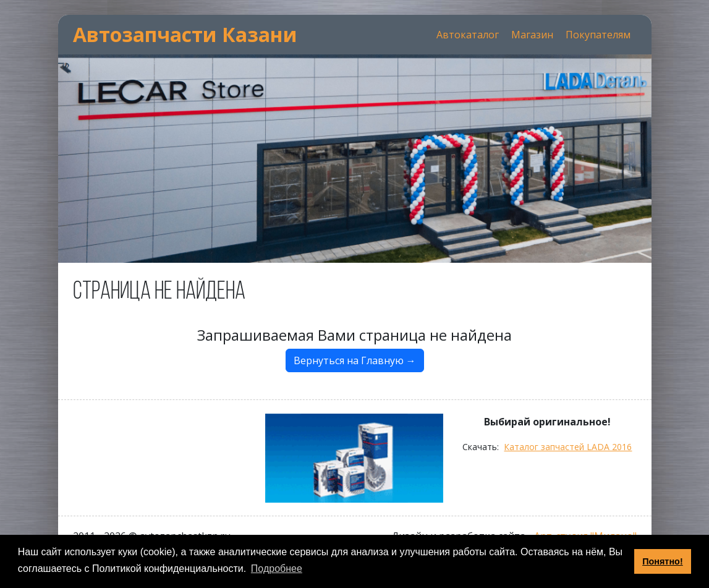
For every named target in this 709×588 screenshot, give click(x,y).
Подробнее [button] (277, 569)
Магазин (532, 35)
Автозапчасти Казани (185, 34)
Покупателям (598, 35)
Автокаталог (468, 35)
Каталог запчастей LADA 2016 (568, 447)
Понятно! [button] (663, 561)
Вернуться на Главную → (355, 360)
